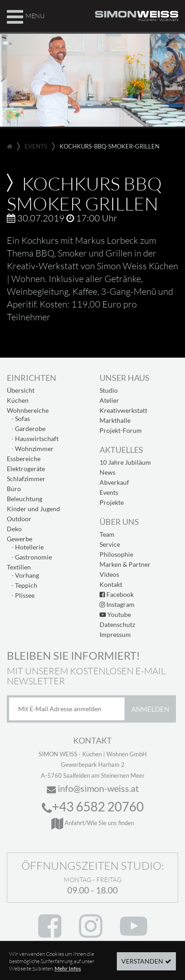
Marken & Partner (125, 564)
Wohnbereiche (28, 410)
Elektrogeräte (26, 469)
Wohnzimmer (34, 449)
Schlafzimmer (26, 479)
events (36, 146)
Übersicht (21, 390)
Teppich (26, 585)
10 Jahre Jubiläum (125, 462)
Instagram (117, 604)
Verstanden (142, 967)
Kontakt (111, 584)
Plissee (25, 595)
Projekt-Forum (121, 430)
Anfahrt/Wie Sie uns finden (93, 823)
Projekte (112, 502)
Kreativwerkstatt (123, 410)
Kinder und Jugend (33, 509)
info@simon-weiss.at (93, 788)
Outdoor (19, 519)
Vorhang (27, 575)
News (107, 472)
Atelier (109, 400)
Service (110, 544)
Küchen (18, 400)
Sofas (22, 418)
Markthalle (115, 420)
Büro (14, 489)
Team (107, 534)
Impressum (115, 634)
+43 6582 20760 (93, 806)
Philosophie (116, 554)
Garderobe (30, 428)
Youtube (115, 614)
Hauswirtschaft (37, 439)
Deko (14, 529)
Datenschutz (117, 624)
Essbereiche (24, 459)
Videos (109, 574)
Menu (26, 16)
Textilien (19, 567)
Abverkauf (114, 482)
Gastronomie (33, 557)
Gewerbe (20, 539)
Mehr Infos (68, 974)
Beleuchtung (25, 499)
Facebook (117, 594)
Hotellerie (29, 547)
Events (109, 492)
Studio (109, 390)
